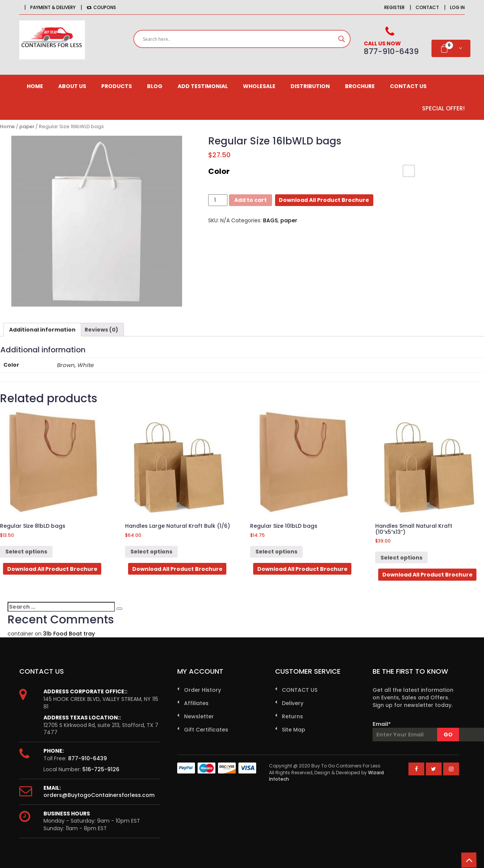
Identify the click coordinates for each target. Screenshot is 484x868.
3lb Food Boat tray (69, 634)
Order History (203, 690)
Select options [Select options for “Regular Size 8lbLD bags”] (26, 552)
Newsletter (199, 716)
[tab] (42, 330)
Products (117, 86)
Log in (457, 7)
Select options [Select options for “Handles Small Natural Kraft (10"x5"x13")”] (401, 558)
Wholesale (259, 86)
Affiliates (196, 703)
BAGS (270, 220)
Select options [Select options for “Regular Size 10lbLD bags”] (276, 552)
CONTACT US (408, 86)
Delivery (293, 703)
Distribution (310, 86)
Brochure (360, 86)
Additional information (42, 330)
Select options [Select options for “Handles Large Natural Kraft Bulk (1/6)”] (151, 552)
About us (72, 86)
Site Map (294, 730)
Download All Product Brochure (324, 200)
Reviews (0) (101, 330)
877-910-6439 (87, 758)
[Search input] (238, 39)
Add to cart (251, 200)
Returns (292, 716)
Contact (427, 7)
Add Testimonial (203, 86)
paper (27, 126)
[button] (409, 171)
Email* (416, 731)
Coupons (101, 7)
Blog (155, 86)
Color (219, 171)
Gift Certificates (206, 730)
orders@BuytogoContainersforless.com (99, 795)
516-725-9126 (101, 769)
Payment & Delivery (53, 7)
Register (394, 7)
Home (35, 86)
